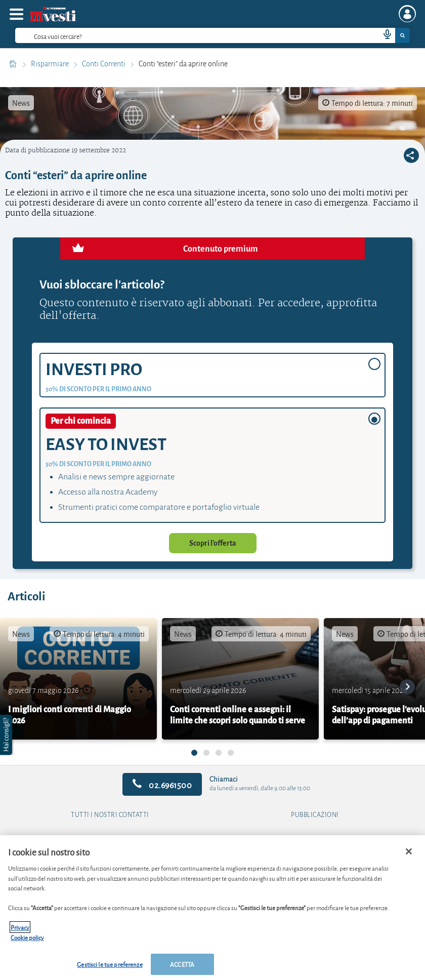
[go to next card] (407, 687)
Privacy (20, 927)
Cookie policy (27, 937)
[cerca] (181, 35)
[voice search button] (383, 35)
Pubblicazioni (315, 815)
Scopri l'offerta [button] (213, 543)
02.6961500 (162, 784)
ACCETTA (182, 964)
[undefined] (194, 753)
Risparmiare (51, 64)
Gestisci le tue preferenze (110, 964)
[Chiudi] (409, 851)
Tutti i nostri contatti (110, 815)
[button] (7, 735)
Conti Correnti (104, 64)
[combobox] (212, 35)
